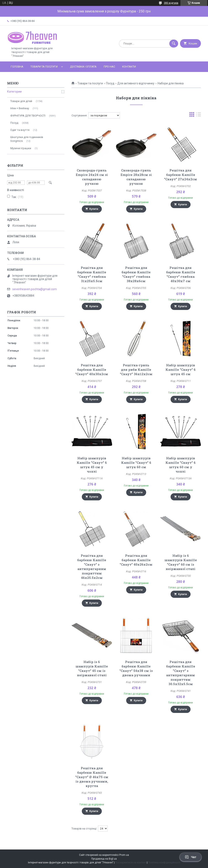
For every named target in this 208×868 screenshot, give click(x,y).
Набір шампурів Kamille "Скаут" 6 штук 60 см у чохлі (181, 465)
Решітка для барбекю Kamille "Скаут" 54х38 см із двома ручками (136, 668)
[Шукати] (174, 44)
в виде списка (199, 115)
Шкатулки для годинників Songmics (27, 139)
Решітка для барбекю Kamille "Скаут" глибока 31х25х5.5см (92, 274)
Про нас (109, 67)
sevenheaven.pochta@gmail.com (35, 289)
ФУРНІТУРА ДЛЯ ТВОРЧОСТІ (28, 116)
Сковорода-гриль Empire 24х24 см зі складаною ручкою (92, 177)
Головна (17, 67)
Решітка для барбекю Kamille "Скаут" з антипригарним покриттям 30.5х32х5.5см (181, 673)
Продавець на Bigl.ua (104, 859)
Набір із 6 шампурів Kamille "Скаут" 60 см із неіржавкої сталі (181, 562)
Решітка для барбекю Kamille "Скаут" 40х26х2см (136, 560)
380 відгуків (171, 3)
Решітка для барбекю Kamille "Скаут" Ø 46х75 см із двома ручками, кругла (92, 777)
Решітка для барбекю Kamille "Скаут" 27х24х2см (181, 175)
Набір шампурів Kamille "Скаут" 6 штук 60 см (136, 463)
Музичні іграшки (21, 148)
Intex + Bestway (20, 108)
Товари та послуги (44, 67)
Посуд (110, 83)
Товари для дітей (21, 101)
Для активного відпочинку (136, 83)
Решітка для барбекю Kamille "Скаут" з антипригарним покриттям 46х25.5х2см (92, 567)
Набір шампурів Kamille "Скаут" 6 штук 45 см (181, 370)
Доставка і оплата (83, 67)
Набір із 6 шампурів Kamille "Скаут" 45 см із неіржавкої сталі (92, 668)
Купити (94, 209)
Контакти (129, 67)
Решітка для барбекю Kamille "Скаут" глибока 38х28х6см (136, 274)
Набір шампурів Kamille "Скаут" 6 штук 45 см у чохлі (92, 465)
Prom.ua (124, 855)
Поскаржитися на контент (131, 863)
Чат (191, 857)
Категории (14, 92)
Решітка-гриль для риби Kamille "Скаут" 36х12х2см (136, 370)
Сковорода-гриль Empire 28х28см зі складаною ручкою (136, 177)
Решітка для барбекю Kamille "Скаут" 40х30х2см (92, 370)
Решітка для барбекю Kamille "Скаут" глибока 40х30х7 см (181, 274)
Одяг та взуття (20, 130)
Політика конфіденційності (164, 863)
